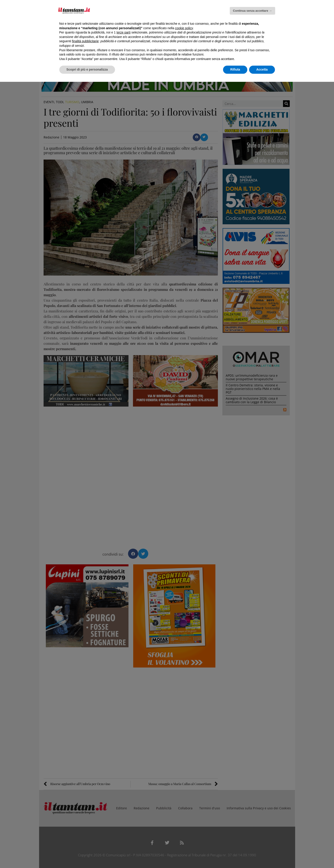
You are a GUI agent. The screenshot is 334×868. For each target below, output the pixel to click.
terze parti (124, 32)
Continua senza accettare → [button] (252, 11)
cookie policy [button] (184, 28)
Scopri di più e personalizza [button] (87, 69)
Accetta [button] (262, 69)
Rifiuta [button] (235, 69)
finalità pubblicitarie (85, 41)
